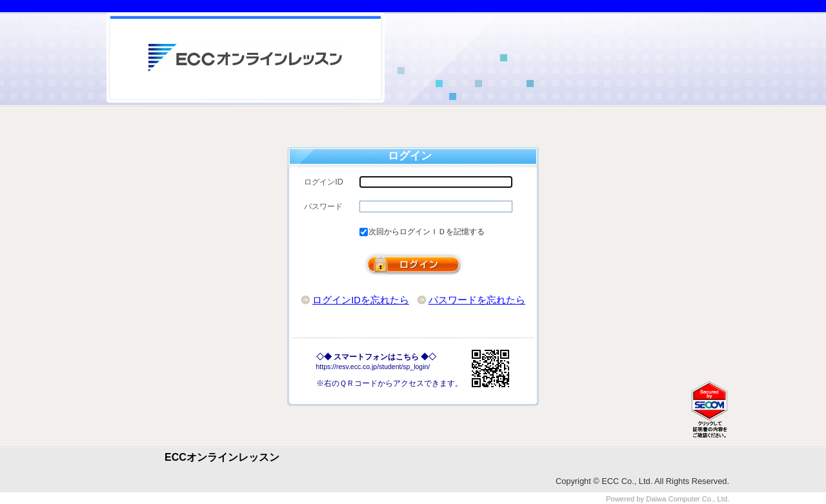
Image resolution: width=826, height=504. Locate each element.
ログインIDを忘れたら (361, 300)
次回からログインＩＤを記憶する (427, 232)
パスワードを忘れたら (477, 300)
